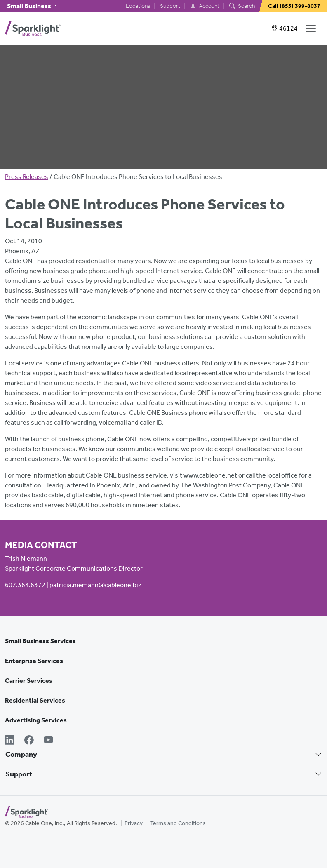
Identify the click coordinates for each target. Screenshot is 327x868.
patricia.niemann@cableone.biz (95, 585)
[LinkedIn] (10, 741)
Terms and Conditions (178, 823)
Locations (138, 6)
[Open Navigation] (313, 28)
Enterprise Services (34, 661)
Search (242, 6)
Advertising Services (36, 720)
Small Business (30, 6)
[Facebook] (29, 741)
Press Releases (27, 177)
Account (205, 6)
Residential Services (35, 700)
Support (170, 6)
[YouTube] (48, 741)
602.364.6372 (25, 585)
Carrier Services (29, 681)
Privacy (134, 823)
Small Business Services (40, 641)
